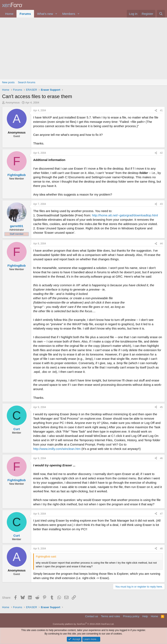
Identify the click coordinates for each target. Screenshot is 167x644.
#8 (161, 549)
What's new (45, 14)
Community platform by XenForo (83, 624)
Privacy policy (131, 616)
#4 (161, 244)
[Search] (161, 14)
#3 (161, 204)
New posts (8, 82)
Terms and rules (111, 616)
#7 (161, 514)
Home (9, 14)
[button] (56, 14)
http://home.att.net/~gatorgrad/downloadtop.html (125, 215)
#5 (161, 407)
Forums (25, 14)
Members (69, 14)
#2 (161, 153)
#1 (161, 110)
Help (145, 616)
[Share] (156, 111)
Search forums (27, 82)
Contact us (92, 616)
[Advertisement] (83, 48)
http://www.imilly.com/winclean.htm (57, 449)
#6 (161, 458)
